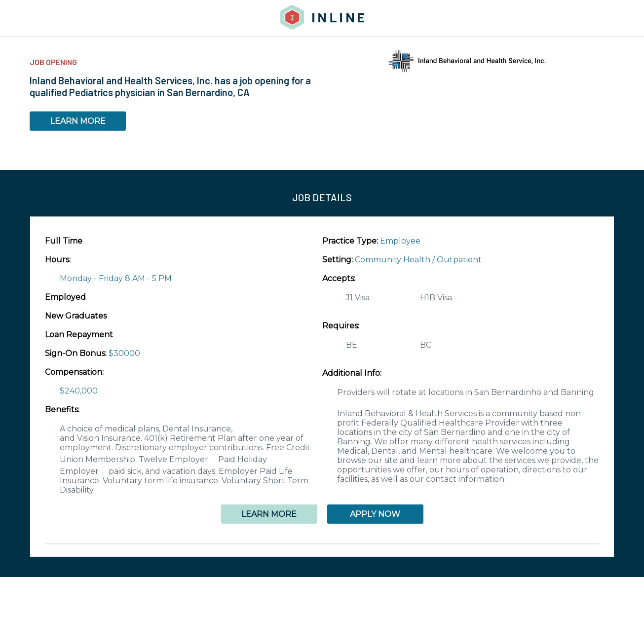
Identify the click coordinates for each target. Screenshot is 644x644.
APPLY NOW (375, 514)
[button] (322, 544)
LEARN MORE (78, 121)
